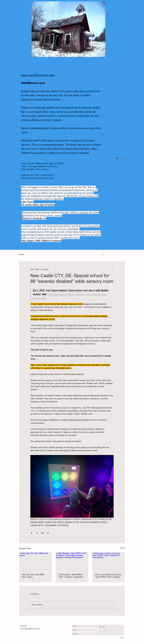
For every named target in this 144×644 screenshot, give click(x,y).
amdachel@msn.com (30, 629)
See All (122, 548)
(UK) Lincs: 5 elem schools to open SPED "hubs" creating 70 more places (108, 576)
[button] (103, 254)
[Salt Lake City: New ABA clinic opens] (35, 561)
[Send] (122, 638)
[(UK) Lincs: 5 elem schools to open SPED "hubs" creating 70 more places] (109, 561)
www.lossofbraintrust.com (38, 75)
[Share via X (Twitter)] (37, 533)
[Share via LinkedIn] (42, 533)
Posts (21, 254)
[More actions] (112, 269)
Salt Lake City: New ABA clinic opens (33, 576)
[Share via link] (48, 533)
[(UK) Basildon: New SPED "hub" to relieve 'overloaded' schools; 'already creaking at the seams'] (72, 561)
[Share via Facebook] (31, 533)
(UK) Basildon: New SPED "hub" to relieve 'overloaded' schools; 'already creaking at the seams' (71, 576)
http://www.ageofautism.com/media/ (40, 166)
